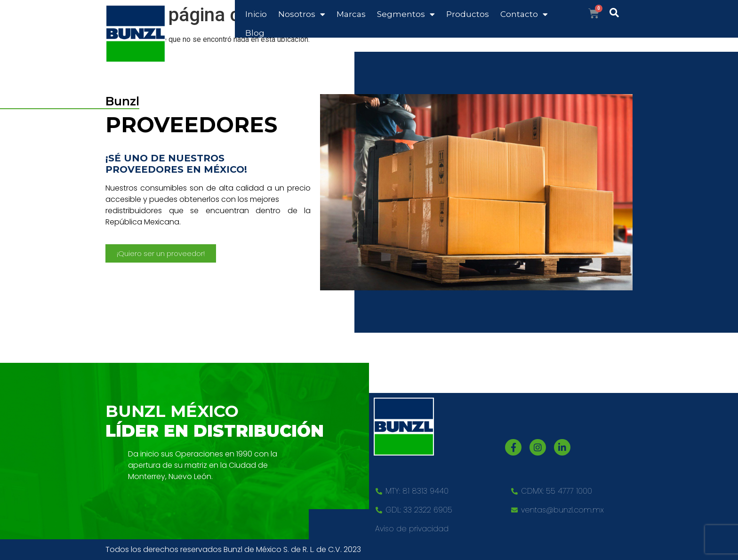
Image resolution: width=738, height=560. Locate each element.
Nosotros (302, 14)
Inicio (256, 14)
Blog (255, 33)
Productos (468, 14)
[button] (161, 253)
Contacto (524, 14)
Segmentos (406, 14)
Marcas (351, 14)
